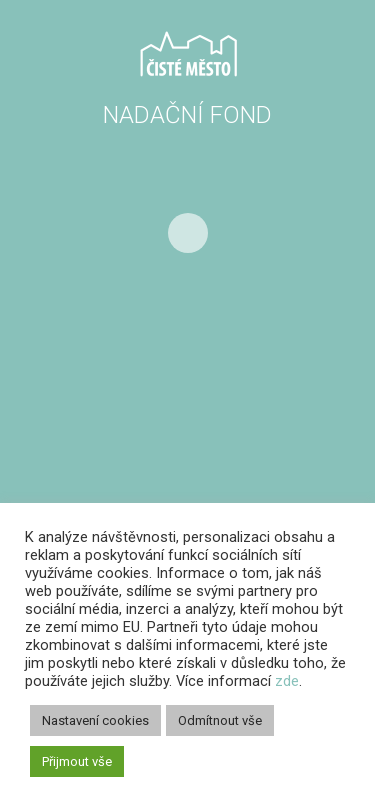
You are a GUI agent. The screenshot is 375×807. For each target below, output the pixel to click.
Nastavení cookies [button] (95, 720)
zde (287, 681)
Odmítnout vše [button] (220, 720)
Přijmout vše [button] (77, 761)
